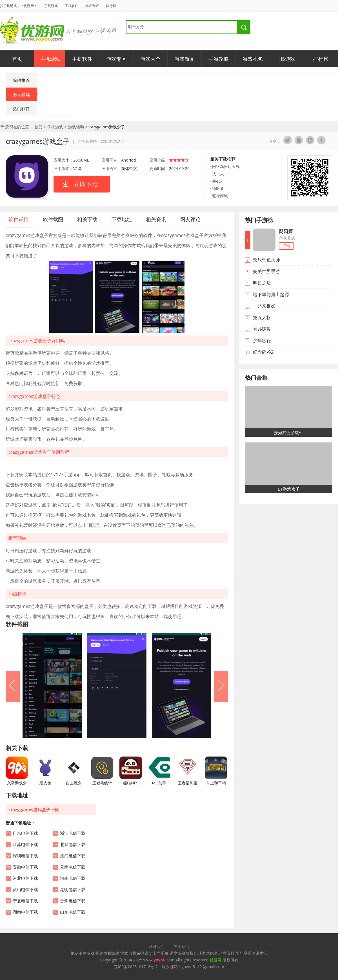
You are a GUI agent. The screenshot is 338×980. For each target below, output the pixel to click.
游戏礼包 (253, 59)
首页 (17, 59)
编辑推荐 (21, 80)
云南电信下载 (73, 867)
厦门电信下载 (73, 856)
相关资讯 (156, 219)
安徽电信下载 (25, 867)
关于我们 (181, 946)
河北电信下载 (25, 878)
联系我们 (157, 946)
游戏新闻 (184, 59)
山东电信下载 (73, 912)
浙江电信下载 (73, 833)
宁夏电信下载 (25, 901)
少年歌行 (262, 341)
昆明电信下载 (73, 890)
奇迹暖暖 (262, 329)
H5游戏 (287, 59)
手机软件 (72, 6)
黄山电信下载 (25, 890)
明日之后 (262, 283)
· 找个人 (217, 174)
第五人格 (262, 317)
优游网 (32, 31)
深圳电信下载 (25, 856)
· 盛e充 (216, 181)
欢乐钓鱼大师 (266, 260)
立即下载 (86, 184)
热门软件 (21, 108)
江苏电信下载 (25, 845)
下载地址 (122, 219)
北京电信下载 (73, 845)
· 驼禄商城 (219, 196)
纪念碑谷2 (263, 352)
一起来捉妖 (264, 306)
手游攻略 (219, 59)
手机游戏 (51, 6)
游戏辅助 (76, 127)
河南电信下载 (73, 878)
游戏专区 (92, 6)
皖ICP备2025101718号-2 (136, 967)
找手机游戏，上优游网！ (19, 6)
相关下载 (87, 219)
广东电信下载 (25, 833)
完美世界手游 (266, 271)
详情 (286, 246)
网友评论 (190, 219)
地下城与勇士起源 (271, 294)
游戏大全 (150, 59)
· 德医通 (217, 188)
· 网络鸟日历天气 (225, 166)
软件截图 (53, 219)
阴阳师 (286, 231)
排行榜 (111, 6)
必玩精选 (25, 94)
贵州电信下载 (73, 901)
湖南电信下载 (25, 912)
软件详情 (19, 219)
